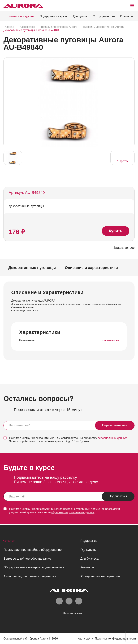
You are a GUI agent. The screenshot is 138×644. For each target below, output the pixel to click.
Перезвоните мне (115, 425)
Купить (116, 231)
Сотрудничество (104, 16)
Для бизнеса (89, 558)
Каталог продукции (22, 16)
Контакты (126, 16)
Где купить (80, 16)
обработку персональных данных (73, 512)
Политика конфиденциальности (114, 638)
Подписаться (118, 496)
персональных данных (112, 438)
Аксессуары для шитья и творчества (30, 575)
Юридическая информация (100, 575)
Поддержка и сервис (54, 16)
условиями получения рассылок (97, 509)
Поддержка (88, 540)
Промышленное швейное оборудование (33, 549)
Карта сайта (81, 638)
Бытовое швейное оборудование (27, 558)
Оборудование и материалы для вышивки (34, 566)
